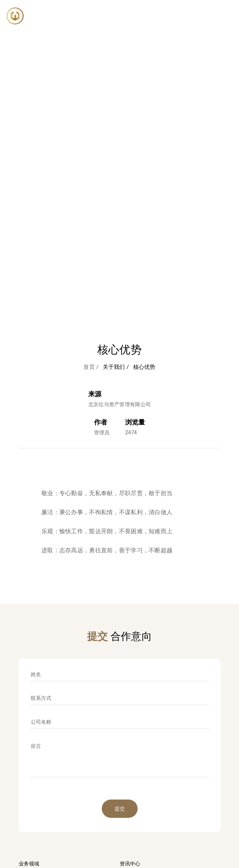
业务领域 (29, 864)
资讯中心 (130, 864)
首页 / (91, 367)
